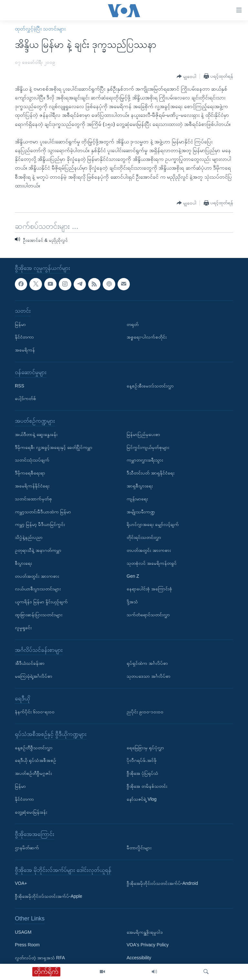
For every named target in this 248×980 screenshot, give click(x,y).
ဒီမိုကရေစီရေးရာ (30, 473)
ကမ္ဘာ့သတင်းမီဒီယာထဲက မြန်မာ (43, 511)
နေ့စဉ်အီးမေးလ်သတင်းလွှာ (150, 386)
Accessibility (139, 958)
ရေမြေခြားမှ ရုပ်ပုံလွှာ (145, 748)
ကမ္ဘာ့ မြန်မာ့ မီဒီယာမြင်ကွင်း (40, 524)
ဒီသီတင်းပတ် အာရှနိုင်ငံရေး (150, 473)
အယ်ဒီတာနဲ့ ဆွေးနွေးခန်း (36, 434)
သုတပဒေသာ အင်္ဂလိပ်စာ (149, 676)
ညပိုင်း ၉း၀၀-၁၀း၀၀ (145, 712)
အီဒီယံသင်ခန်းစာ (30, 663)
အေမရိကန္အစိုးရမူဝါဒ (145, 932)
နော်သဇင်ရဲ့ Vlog (142, 799)
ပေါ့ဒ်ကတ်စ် (26, 398)
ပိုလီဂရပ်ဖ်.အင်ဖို (142, 760)
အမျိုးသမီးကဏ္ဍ (141, 511)
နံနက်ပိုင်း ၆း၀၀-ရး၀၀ (35, 712)
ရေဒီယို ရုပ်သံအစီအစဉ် (36, 760)
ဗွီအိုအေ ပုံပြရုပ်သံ (142, 773)
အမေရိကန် (25, 350)
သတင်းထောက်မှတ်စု (33, 499)
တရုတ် (133, 324)
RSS (20, 386)
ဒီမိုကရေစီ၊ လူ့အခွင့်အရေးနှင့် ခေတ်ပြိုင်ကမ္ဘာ (54, 447)
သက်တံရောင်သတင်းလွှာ (148, 615)
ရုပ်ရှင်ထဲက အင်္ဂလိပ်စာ (147, 663)
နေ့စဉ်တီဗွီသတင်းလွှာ (34, 748)
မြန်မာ (20, 324)
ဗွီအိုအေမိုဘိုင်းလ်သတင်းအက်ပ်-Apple (48, 896)
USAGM (23, 932)
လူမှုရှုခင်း (23, 628)
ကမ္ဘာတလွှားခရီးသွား (145, 460)
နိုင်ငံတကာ (24, 337)
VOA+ (21, 883)
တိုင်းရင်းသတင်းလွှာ (144, 537)
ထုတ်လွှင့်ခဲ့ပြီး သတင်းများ (40, 29)
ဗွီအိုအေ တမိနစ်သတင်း (147, 786)
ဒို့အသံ (132, 602)
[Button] (186, 77)
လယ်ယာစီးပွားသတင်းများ (38, 589)
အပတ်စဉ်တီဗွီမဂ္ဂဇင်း (33, 773)
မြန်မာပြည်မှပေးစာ (143, 434)
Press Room (27, 945)
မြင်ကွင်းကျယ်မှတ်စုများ (148, 447)
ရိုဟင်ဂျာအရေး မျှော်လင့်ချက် (153, 524)
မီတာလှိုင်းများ (139, 848)
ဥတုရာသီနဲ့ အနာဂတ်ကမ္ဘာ (38, 550)
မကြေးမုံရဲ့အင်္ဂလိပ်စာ (34, 676)
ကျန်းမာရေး (137, 499)
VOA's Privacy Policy (148, 945)
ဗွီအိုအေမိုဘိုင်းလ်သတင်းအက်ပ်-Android (162, 883)
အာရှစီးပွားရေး (140, 486)
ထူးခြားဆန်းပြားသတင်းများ (39, 615)
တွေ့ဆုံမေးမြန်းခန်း (31, 812)
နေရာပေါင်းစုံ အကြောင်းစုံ (149, 589)
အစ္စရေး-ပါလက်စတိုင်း (147, 337)
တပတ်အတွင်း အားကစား (37, 576)
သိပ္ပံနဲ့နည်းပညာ (29, 537)
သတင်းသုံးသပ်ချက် (32, 460)
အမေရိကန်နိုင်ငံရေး (32, 486)
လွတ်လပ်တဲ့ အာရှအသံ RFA (40, 958)
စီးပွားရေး (23, 563)
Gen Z (133, 576)
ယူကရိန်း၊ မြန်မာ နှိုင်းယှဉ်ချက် (41, 602)
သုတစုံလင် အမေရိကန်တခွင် (152, 563)
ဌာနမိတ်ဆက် (27, 848)
